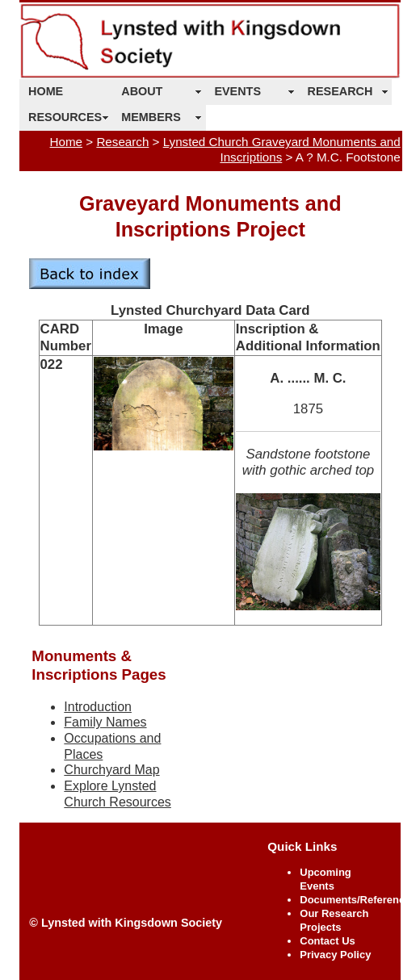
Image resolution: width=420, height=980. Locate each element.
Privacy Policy (335, 955)
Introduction (98, 707)
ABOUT (142, 91)
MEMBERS (151, 117)
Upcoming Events (325, 879)
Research (122, 142)
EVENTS (237, 91)
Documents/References (358, 900)
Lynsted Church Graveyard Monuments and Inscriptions (282, 149)
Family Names (105, 722)
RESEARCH (340, 91)
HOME (46, 91)
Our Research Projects (334, 920)
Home (67, 142)
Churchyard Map (111, 770)
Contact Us (328, 941)
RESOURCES (65, 117)
